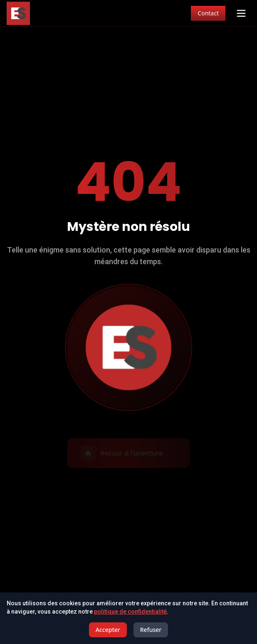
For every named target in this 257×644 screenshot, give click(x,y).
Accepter (108, 630)
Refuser (151, 630)
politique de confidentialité (130, 612)
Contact (208, 13)
